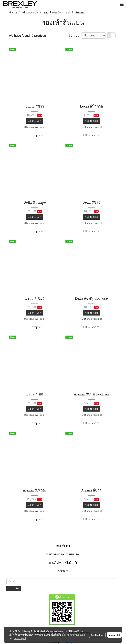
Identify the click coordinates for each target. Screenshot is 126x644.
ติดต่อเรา (63, 571)
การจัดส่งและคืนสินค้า (63, 563)
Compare (36, 135)
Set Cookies (97, 635)
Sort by (75, 36)
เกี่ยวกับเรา (63, 546)
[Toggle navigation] (122, 5)
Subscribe (14, 588)
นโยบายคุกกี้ (20, 638)
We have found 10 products (28, 36)
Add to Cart (35, 121)
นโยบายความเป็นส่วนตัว (73, 635)
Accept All (114, 635)
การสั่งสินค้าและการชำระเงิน (63, 554)
